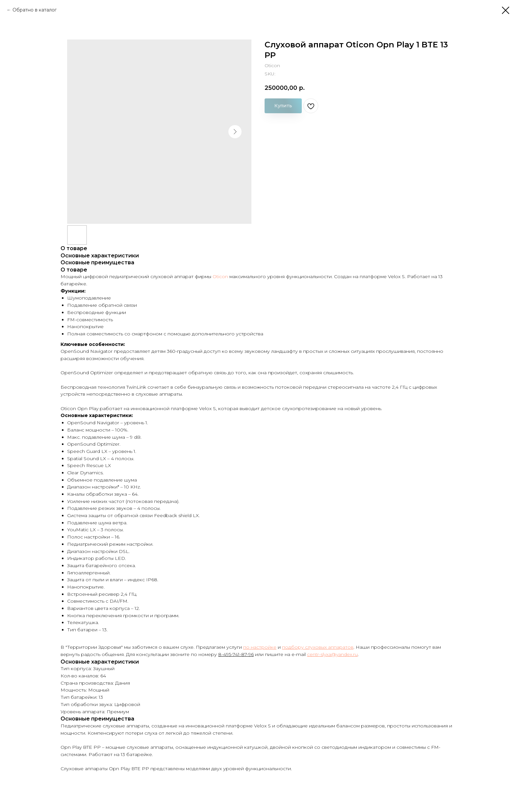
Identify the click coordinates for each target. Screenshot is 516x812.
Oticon (220, 276)
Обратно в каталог (35, 10)
